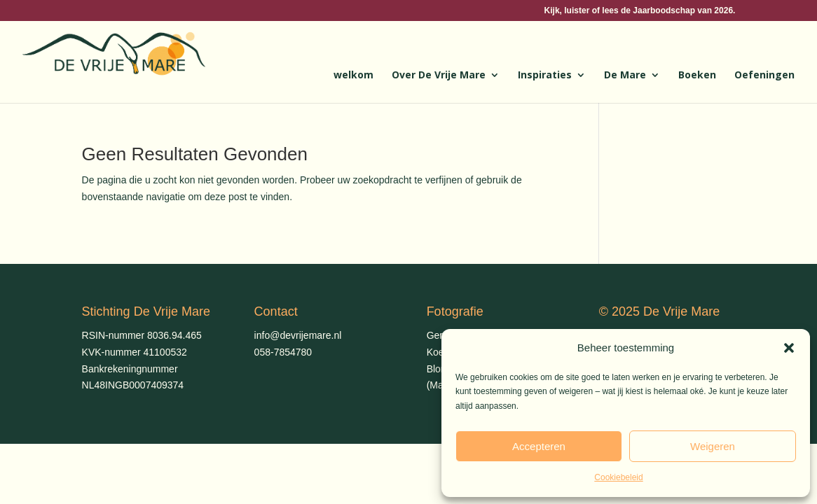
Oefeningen (764, 76)
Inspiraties (545, 76)
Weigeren (713, 446)
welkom (353, 76)
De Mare (625, 76)
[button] (789, 348)
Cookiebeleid (618, 477)
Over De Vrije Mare (439, 76)
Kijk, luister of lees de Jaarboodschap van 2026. (640, 11)
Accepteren (539, 446)
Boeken (697, 76)
